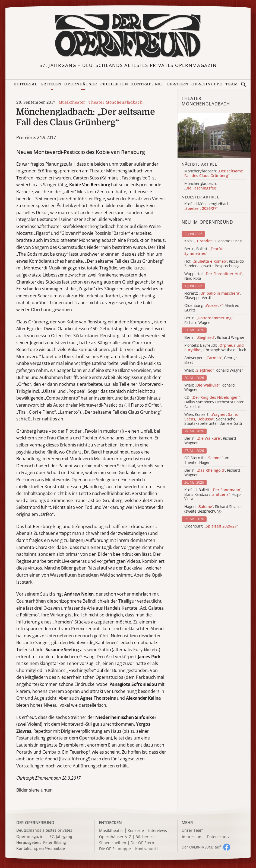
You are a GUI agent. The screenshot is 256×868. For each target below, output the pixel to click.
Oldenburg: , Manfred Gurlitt (212, 308)
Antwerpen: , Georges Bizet (211, 360)
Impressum (192, 837)
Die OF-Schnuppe (115, 849)
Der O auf (201, 847)
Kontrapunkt (147, 84)
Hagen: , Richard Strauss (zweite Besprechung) (213, 509)
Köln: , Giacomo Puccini (214, 241)
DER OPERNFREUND (35, 822)
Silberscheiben (113, 843)
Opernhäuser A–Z (115, 837)
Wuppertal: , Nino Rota (214, 276)
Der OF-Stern (142, 843)
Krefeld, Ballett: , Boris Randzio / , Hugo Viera (213, 494)
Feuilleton (114, 84)
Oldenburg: (211, 526)
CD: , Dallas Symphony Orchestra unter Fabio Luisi (214, 402)
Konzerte (136, 831)
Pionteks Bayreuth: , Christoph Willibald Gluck (215, 348)
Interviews (158, 831)
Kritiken (51, 84)
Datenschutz (218, 837)
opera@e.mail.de (49, 848)
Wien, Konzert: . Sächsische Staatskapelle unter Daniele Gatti (213, 419)
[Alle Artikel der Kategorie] (214, 135)
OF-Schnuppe (207, 84)
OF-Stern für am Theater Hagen (207, 460)
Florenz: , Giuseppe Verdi (213, 296)
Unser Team (193, 830)
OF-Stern (178, 84)
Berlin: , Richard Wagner (209, 320)
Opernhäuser (81, 84)
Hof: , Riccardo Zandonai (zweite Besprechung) (214, 264)
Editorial (25, 84)
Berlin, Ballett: (204, 251)
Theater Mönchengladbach (116, 102)
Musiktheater (72, 102)
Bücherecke (146, 837)
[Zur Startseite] (128, 36)
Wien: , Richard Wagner (214, 370)
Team (231, 84)
